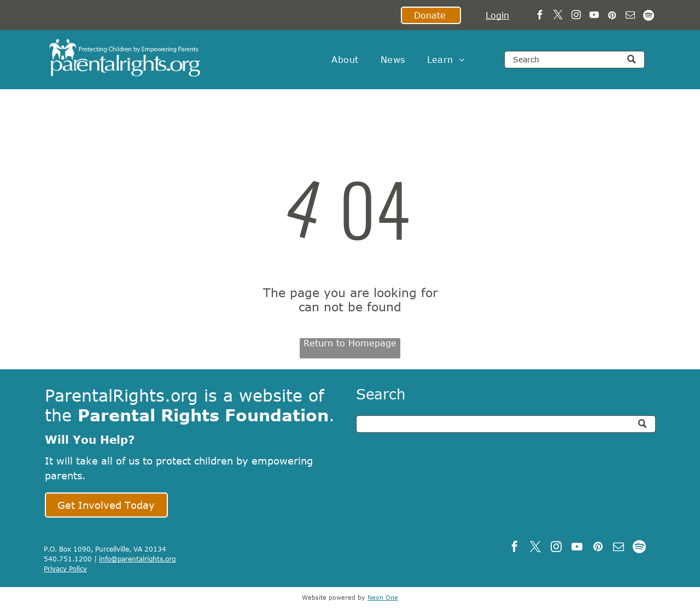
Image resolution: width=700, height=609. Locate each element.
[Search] (574, 60)
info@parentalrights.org (137, 559)
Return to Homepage (350, 343)
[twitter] (558, 16)
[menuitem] (345, 60)
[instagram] (576, 16)
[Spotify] (648, 16)
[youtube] (594, 16)
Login (497, 15)
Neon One (383, 597)
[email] (630, 16)
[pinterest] (612, 16)
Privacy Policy (65, 569)
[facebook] (540, 16)
